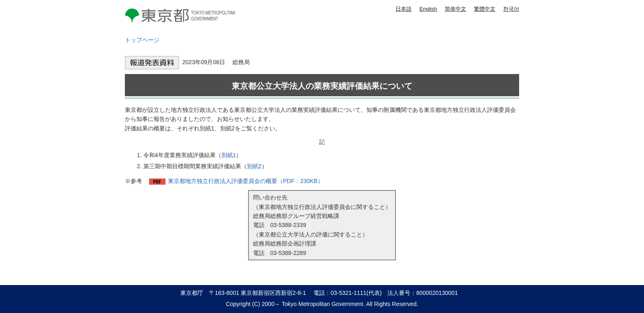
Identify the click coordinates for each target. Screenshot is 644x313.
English (428, 9)
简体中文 (455, 9)
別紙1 (229, 155)
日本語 (404, 9)
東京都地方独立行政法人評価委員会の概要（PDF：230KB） (246, 181)
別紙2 (254, 166)
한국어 (511, 9)
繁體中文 (485, 9)
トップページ (142, 40)
